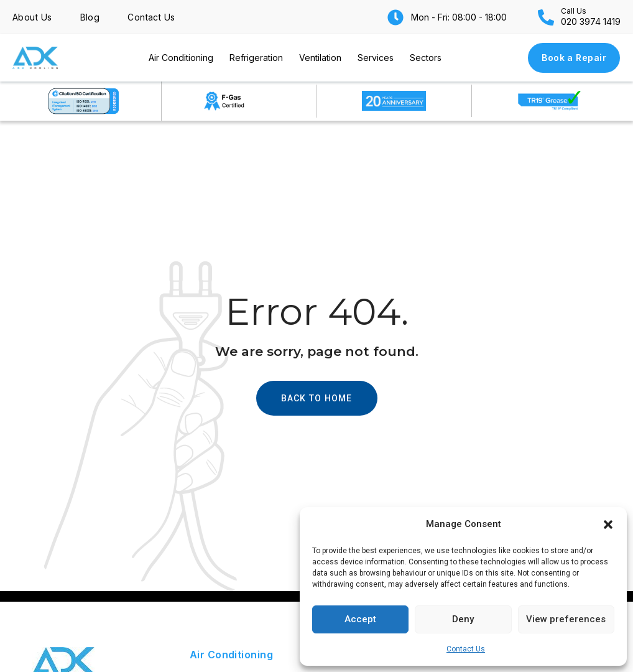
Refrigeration (256, 58)
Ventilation (320, 58)
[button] (608, 525)
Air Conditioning (181, 58)
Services (376, 58)
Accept (360, 619)
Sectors (426, 58)
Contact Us (466, 649)
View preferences (566, 619)
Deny (463, 619)
